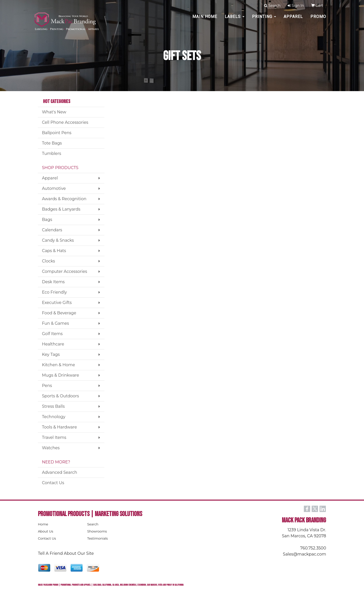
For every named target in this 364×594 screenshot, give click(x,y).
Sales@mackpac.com (304, 554)
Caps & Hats (54, 251)
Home (43, 524)
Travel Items (54, 437)
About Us (45, 531)
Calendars (52, 230)
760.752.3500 (313, 548)
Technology (54, 417)
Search (93, 524)
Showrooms (97, 531)
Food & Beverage (59, 313)
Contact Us (53, 483)
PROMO (318, 20)
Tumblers (52, 153)
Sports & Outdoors (60, 396)
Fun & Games (55, 323)
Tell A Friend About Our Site (66, 553)
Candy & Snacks (58, 240)
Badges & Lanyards (61, 209)
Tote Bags (52, 143)
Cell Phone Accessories (65, 122)
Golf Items (52, 334)
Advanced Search (60, 472)
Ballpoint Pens (57, 133)
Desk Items (53, 282)
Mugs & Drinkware (61, 375)
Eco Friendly (54, 292)
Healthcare (53, 344)
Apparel (293, 20)
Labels (235, 20)
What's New (54, 112)
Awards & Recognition (64, 199)
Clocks (49, 261)
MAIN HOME (205, 20)
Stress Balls (53, 406)
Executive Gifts (57, 303)
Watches (51, 448)
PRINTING (264, 20)
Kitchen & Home (59, 365)
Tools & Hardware (59, 427)
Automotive (54, 188)
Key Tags (51, 354)
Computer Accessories (65, 271)
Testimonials (97, 538)
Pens (47, 386)
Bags (47, 220)
